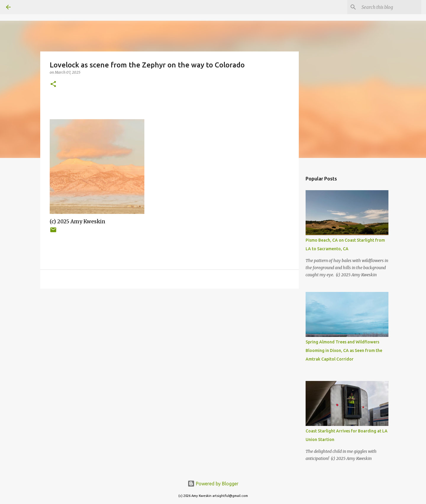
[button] (53, 84)
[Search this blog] (390, 7)
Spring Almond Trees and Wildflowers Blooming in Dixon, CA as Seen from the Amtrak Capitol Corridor (344, 350)
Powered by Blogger (213, 484)
